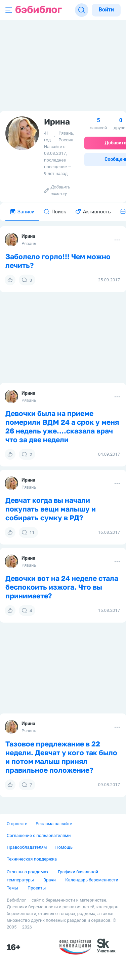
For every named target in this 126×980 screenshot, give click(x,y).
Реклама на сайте (54, 824)
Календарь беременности (92, 880)
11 (28, 532)
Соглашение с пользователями (39, 835)
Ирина (28, 236)
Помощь (64, 847)
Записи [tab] (22, 212)
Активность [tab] (93, 212)
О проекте (17, 824)
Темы (13, 888)
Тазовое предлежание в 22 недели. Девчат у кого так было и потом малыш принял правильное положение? (61, 757)
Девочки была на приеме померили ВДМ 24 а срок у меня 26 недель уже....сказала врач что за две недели (62, 426)
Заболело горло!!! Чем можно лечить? (58, 261)
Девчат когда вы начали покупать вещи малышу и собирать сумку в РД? (51, 509)
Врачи (50, 880)
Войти (106, 10)
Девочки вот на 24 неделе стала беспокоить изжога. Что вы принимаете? (62, 587)
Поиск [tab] (55, 212)
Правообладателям (27, 847)
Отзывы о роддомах (28, 872)
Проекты (37, 888)
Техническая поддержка (32, 859)
